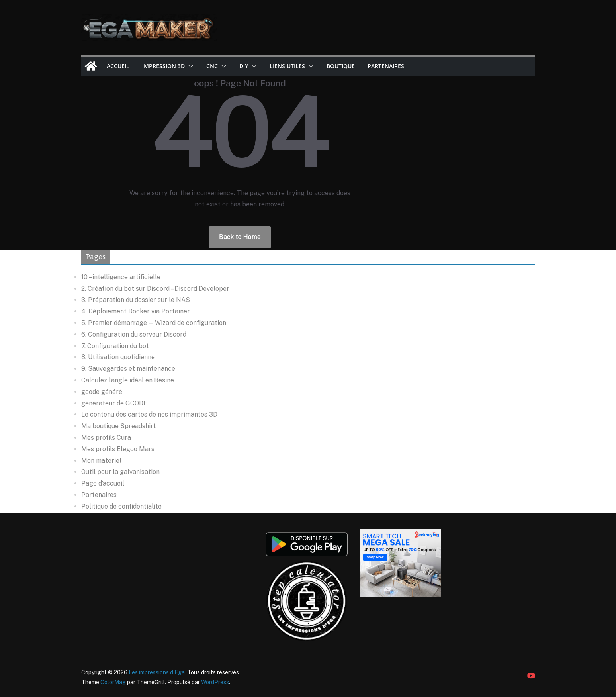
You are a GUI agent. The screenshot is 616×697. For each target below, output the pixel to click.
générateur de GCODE (114, 403)
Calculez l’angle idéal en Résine (128, 380)
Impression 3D (163, 66)
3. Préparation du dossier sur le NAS (136, 300)
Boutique (341, 66)
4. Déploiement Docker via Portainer (136, 311)
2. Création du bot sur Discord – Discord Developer (155, 289)
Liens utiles (287, 66)
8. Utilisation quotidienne (118, 357)
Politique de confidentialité (121, 506)
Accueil (118, 66)
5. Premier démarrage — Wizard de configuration (154, 323)
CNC (212, 66)
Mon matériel (101, 461)
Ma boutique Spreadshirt (119, 426)
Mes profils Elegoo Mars (118, 449)
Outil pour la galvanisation (120, 472)
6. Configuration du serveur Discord (134, 334)
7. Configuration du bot (115, 346)
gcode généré (102, 392)
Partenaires (386, 66)
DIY (244, 66)
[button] (189, 66)
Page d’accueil (103, 483)
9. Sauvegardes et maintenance (128, 369)
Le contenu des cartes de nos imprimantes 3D (149, 414)
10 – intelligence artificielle (121, 277)
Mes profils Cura (106, 438)
